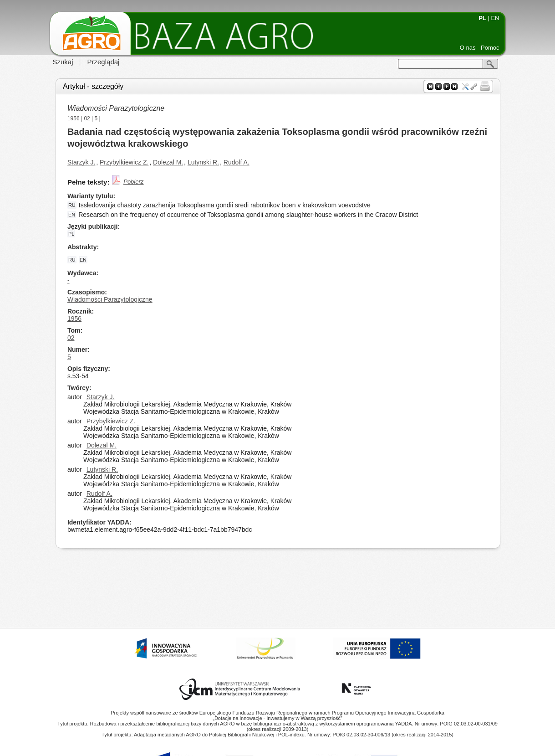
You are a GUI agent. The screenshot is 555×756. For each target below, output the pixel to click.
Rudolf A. (237, 162)
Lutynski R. (203, 162)
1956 (74, 118)
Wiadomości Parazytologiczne (116, 108)
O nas (468, 48)
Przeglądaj (104, 62)
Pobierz (133, 182)
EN (495, 18)
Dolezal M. (168, 162)
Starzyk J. (81, 162)
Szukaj (63, 62)
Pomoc (490, 48)
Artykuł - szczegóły (93, 86)
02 (87, 118)
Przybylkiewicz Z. (124, 162)
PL (482, 18)
